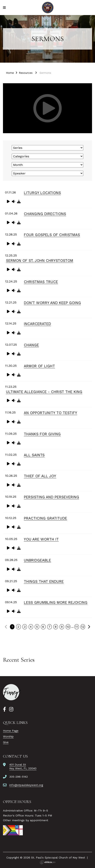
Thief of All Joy (40, 476)
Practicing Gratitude (45, 518)
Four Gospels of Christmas (52, 235)
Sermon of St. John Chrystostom (40, 261)
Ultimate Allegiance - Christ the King (44, 392)
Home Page (11, 731)
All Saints (34, 455)
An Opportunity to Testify (50, 413)
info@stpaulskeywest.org (26, 785)
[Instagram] (11, 709)
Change (31, 345)
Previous (6, 627)
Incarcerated (37, 324)
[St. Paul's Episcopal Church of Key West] (47, 8)
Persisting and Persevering (51, 497)
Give (6, 742)
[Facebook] (4, 709)
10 (68, 627)
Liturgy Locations (42, 193)
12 (83, 627)
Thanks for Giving (42, 434)
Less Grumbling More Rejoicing (56, 602)
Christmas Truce (41, 282)
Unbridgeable (37, 560)
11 (77, 627)
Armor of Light (39, 366)
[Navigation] (5, 8)
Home (10, 73)
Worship (8, 736)
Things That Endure (44, 581)
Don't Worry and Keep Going (52, 303)
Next (89, 627)
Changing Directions (45, 214)
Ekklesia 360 (48, 862)
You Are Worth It (41, 539)
